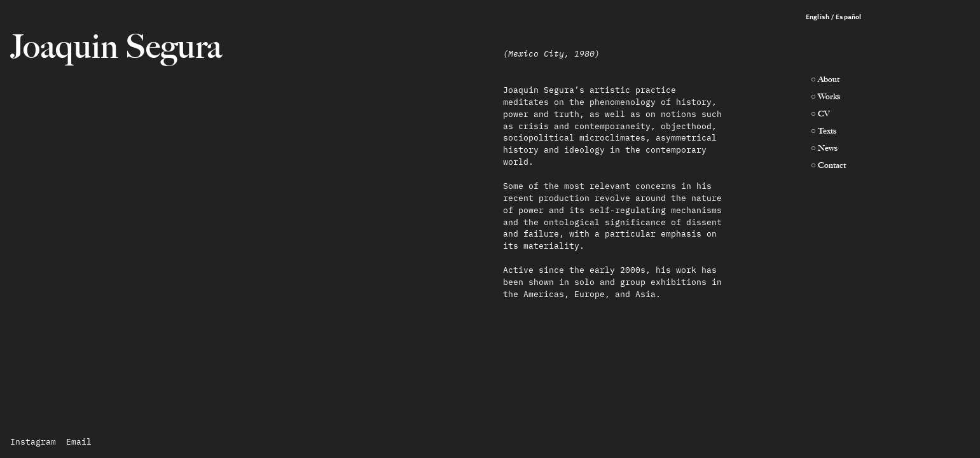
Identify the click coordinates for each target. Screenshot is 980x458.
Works (829, 96)
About (829, 79)
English (818, 17)
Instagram (33, 442)
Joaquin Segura (116, 46)
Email (79, 442)
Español (848, 17)
